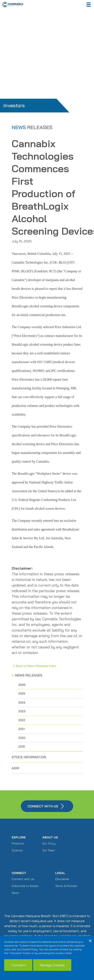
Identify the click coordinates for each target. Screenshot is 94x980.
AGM (15, 768)
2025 (22, 694)
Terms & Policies (66, 886)
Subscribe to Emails (25, 886)
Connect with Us (23, 879)
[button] (89, 5)
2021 (21, 729)
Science (17, 850)
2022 (22, 720)
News (15, 893)
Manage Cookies (52, 965)
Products (18, 843)
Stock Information (29, 757)
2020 (22, 738)
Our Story (49, 843)
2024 (22, 702)
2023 (22, 711)
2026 (22, 685)
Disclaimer (62, 879)
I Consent (18, 965)
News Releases (29, 675)
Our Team (49, 850)
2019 (22, 747)
